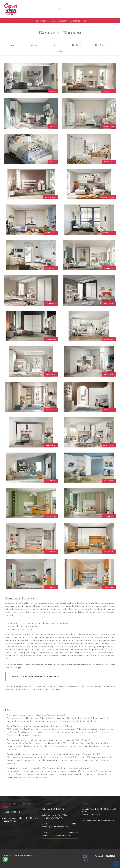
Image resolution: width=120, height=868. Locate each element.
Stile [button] (55, 45)
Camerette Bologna (78, 21)
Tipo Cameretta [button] (102, 45)
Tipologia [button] (76, 45)
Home (35, 21)
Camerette (63, 21)
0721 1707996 (57, 809)
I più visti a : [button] (60, 51)
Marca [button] (13, 45)
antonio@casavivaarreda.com (55, 827)
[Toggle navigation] (115, 9)
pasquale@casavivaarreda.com (56, 836)
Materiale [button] (35, 45)
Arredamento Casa (48, 21)
